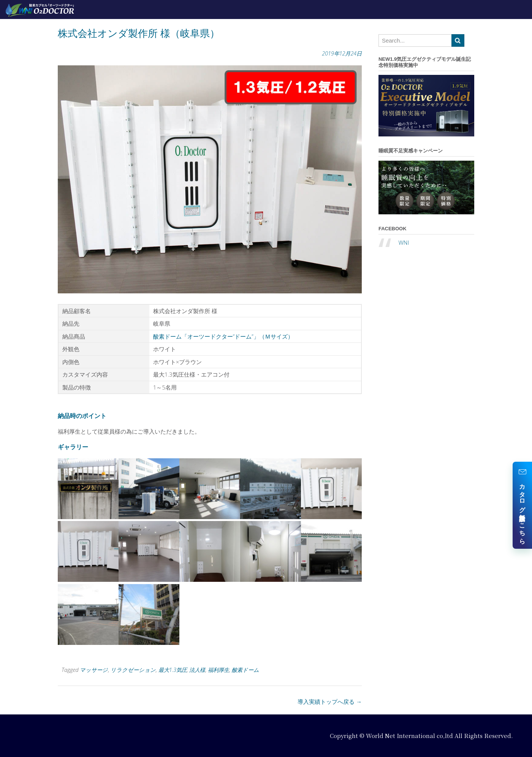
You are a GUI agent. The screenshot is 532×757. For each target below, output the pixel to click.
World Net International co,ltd (409, 736)
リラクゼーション (133, 670)
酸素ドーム (245, 670)
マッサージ (94, 670)
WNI (404, 242)
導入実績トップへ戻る (330, 702)
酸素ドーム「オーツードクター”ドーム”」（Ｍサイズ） (223, 336)
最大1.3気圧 (173, 670)
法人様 (197, 670)
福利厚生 (218, 670)
